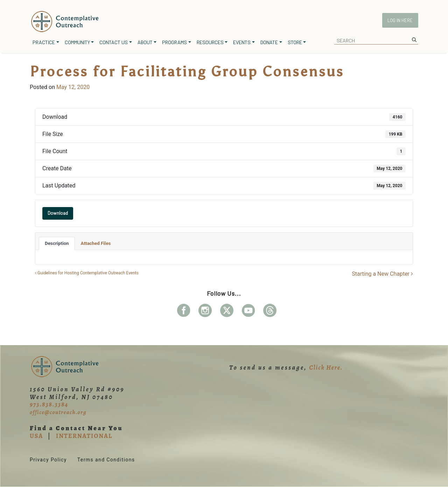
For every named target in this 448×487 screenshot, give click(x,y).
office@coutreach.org (58, 412)
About (145, 42)
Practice (44, 42)
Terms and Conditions (106, 460)
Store (295, 42)
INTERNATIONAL (84, 436)
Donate (269, 42)
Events (242, 42)
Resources (210, 42)
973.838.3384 (49, 404)
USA (36, 436)
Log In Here (400, 20)
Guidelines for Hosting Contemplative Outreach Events (87, 273)
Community (77, 42)
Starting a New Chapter (382, 274)
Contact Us (114, 42)
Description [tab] (57, 243)
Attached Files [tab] (96, 243)
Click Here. (326, 368)
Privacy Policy (48, 460)
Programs (174, 42)
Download (58, 213)
